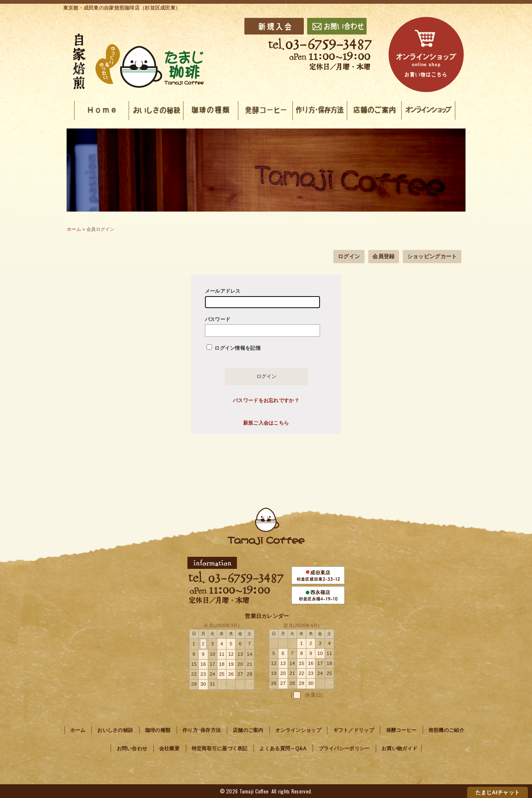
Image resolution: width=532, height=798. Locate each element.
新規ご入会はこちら (266, 423)
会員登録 (383, 256)
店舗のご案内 (248, 730)
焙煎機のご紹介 (446, 730)
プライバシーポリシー (344, 749)
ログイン (349, 256)
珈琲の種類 (158, 730)
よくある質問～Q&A (283, 749)
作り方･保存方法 (202, 730)
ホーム (74, 229)
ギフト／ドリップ (354, 730)
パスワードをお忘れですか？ (266, 400)
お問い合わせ (132, 749)
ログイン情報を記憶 (234, 348)
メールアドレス (262, 298)
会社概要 (169, 749)
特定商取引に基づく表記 (220, 749)
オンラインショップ (298, 730)
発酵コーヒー (401, 730)
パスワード (262, 326)
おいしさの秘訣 (115, 730)
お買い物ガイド (399, 749)
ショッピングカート (432, 256)
